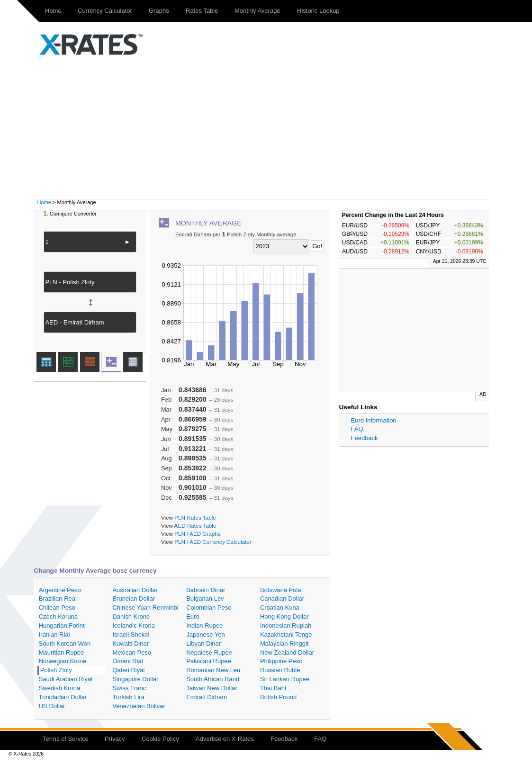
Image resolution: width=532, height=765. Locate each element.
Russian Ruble (280, 670)
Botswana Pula (281, 590)
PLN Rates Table (195, 517)
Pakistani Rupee (209, 661)
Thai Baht (273, 688)
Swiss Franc (129, 688)
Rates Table (202, 11)
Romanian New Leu (213, 670)
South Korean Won (65, 643)
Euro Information (374, 420)
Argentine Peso (60, 590)
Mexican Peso (132, 652)
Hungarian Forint (62, 625)
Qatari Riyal (128, 670)
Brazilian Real (58, 598)
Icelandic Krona (134, 625)
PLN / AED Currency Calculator (213, 542)
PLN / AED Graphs (197, 534)
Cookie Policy (160, 739)
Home (53, 11)
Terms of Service (66, 739)
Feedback (365, 438)
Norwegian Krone (63, 661)
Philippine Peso (281, 661)
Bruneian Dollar (134, 598)
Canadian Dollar (282, 598)
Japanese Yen (206, 634)
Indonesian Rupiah (286, 625)
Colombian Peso (209, 607)
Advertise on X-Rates (225, 739)
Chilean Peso (57, 607)
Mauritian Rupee (61, 652)
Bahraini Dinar (206, 590)
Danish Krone (131, 616)
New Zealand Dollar (287, 652)
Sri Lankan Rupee (285, 679)
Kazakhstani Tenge (286, 634)
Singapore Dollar (135, 679)
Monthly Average (257, 11)
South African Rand (213, 679)
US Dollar (52, 706)
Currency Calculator (105, 11)
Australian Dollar (135, 590)
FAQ (357, 429)
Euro (193, 616)
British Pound (278, 697)
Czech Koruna (58, 616)
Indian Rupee (204, 625)
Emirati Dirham (207, 697)
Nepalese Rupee (209, 652)
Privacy (115, 739)
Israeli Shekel (131, 634)
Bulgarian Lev (205, 598)
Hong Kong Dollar (284, 616)
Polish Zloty (56, 670)
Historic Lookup (318, 11)
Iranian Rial (54, 634)
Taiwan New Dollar (212, 688)
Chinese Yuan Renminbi (145, 607)
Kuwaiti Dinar (131, 643)
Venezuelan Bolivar (139, 706)
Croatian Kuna (280, 607)
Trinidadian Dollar (63, 697)
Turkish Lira (128, 697)
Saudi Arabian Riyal (66, 679)
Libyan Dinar (203, 643)
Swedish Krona (59, 688)
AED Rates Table (195, 526)
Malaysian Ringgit (284, 643)
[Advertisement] (266, 128)
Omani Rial (127, 661)
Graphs (159, 11)
